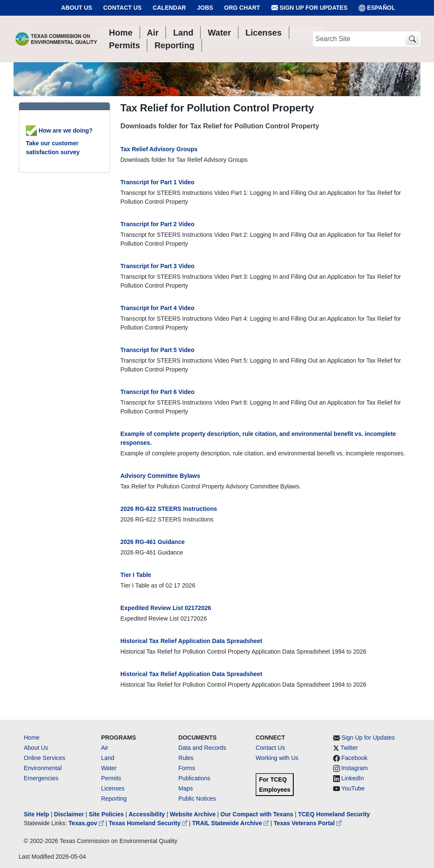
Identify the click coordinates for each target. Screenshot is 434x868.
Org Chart (242, 8)
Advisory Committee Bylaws (160, 476)
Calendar (169, 8)
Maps (186, 788)
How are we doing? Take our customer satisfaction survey (59, 141)
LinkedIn (353, 778)
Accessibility (147, 814)
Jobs (205, 8)
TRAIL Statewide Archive (231, 823)
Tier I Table (136, 575)
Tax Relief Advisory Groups (159, 149)
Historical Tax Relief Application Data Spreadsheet (191, 641)
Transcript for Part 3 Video (157, 266)
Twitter (349, 748)
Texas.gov (87, 823)
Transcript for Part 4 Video (157, 308)
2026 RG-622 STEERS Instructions (169, 509)
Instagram (355, 768)
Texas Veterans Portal (308, 823)
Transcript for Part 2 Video (157, 224)
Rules (186, 758)
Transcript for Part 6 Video (157, 392)
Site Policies (106, 814)
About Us (77, 8)
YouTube (353, 788)
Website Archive (193, 814)
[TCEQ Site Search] (412, 39)
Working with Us (277, 758)
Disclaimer (69, 814)
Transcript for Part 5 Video (157, 350)
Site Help (36, 814)
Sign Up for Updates (309, 8)
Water (109, 768)
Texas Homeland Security (149, 823)
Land (107, 758)
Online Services (45, 758)
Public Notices (197, 799)
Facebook (355, 758)
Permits (111, 778)
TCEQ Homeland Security (334, 814)
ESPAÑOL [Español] (377, 8)
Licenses (113, 788)
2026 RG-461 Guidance (153, 542)
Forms (187, 768)
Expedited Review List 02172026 (166, 608)
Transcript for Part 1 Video (157, 182)
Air (104, 748)
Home (32, 738)
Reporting (114, 799)
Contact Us (122, 8)
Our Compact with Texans (257, 814)
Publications (195, 778)
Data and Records (202, 748)
